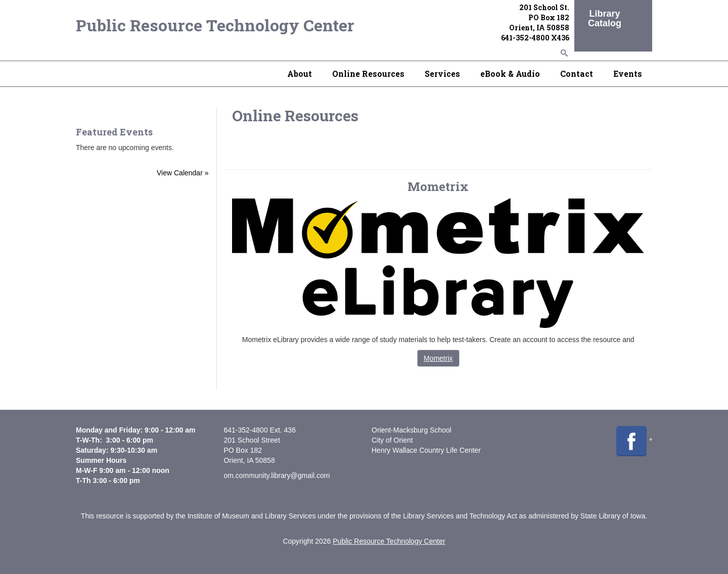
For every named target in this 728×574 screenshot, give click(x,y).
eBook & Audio (510, 74)
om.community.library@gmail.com (277, 475)
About (300, 74)
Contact (577, 74)
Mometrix (438, 358)
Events (628, 74)
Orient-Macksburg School (412, 430)
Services (442, 74)
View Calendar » (183, 173)
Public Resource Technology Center (215, 25)
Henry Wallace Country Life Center (426, 450)
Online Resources (368, 74)
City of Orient (392, 440)
